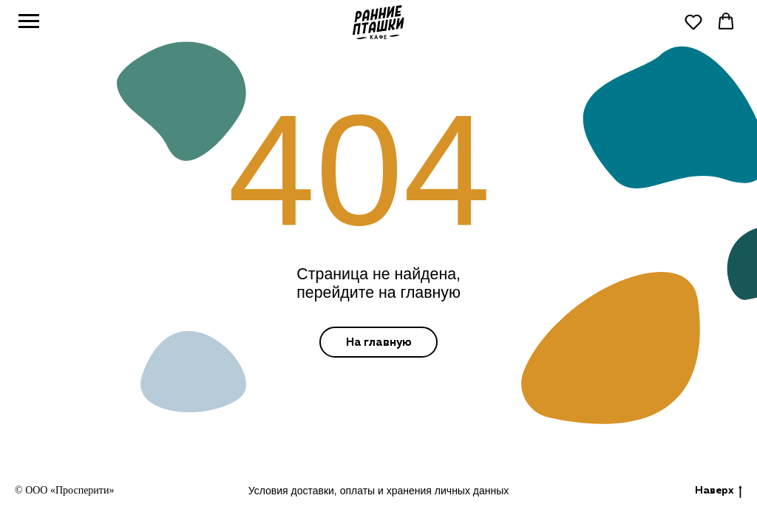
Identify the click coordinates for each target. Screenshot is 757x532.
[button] (693, 21)
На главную (379, 342)
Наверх (719, 492)
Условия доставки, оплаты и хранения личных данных (379, 491)
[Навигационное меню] (29, 21)
